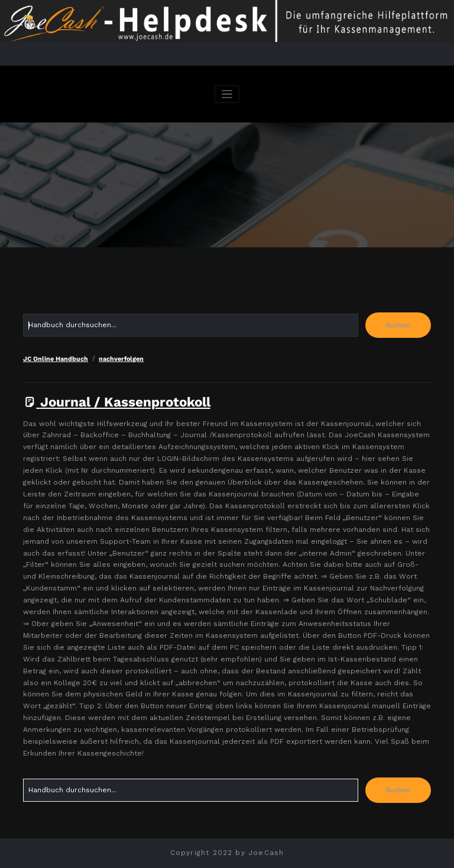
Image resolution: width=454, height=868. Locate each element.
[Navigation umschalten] (227, 94)
